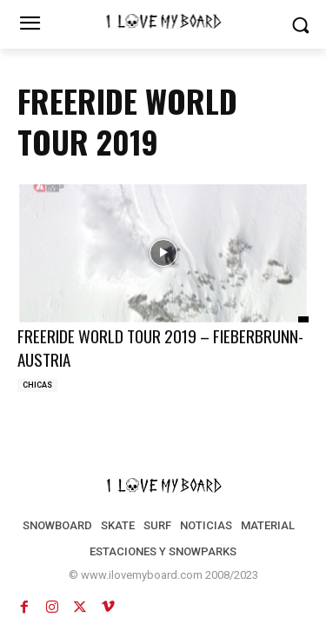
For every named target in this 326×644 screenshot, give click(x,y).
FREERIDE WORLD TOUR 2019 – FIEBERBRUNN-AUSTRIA (160, 347)
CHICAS (37, 385)
